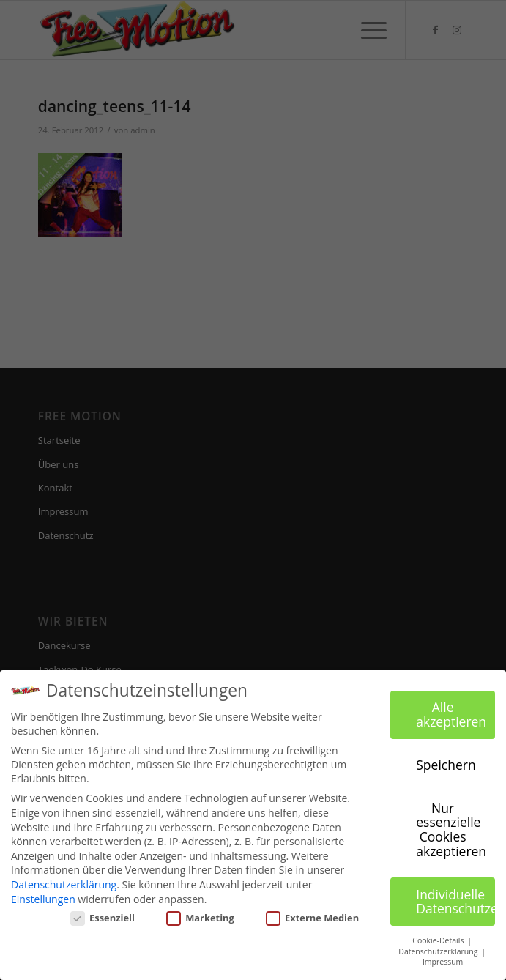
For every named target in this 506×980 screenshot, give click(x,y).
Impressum (443, 962)
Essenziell (103, 918)
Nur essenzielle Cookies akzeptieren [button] (451, 829)
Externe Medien (312, 918)
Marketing (200, 918)
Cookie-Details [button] (439, 940)
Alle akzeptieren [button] (451, 714)
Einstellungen (43, 899)
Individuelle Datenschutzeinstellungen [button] (455, 901)
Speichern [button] (446, 765)
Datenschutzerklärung (64, 884)
